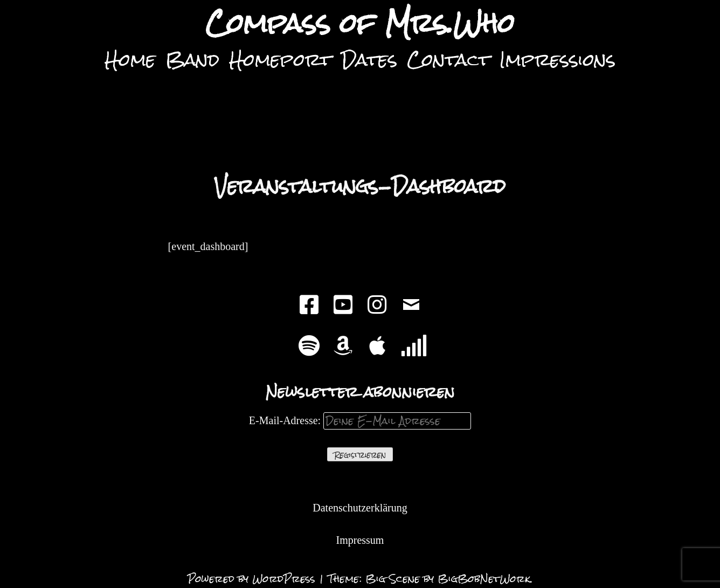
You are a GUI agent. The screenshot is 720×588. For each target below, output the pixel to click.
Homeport (280, 60)
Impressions (558, 60)
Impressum (360, 540)
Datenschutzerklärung (360, 508)
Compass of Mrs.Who (360, 24)
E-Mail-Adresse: (360, 420)
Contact (448, 60)
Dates (369, 60)
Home (130, 60)
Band (192, 60)
